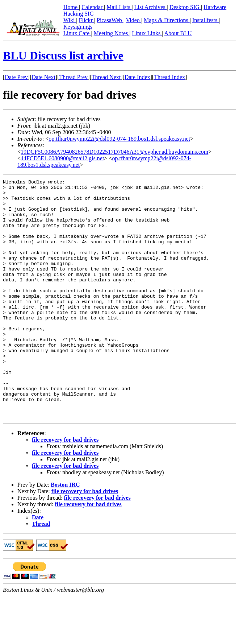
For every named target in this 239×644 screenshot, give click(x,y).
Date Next (44, 77)
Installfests (206, 20)
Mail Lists (119, 7)
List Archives (151, 7)
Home (71, 7)
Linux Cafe (77, 33)
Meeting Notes (112, 33)
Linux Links (147, 33)
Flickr (87, 20)
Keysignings (78, 27)
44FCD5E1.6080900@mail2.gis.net (62, 158)
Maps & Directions (167, 20)
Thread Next (106, 77)
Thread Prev (73, 77)
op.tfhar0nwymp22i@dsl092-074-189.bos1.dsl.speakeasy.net (119, 139)
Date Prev (16, 77)
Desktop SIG (185, 7)
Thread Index (169, 77)
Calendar (93, 7)
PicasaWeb (110, 20)
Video (134, 20)
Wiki (70, 20)
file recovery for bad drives (65, 488)
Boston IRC (65, 532)
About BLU (178, 33)
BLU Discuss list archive (63, 55)
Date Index (137, 77)
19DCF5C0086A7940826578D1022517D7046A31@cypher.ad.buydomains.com (114, 152)
